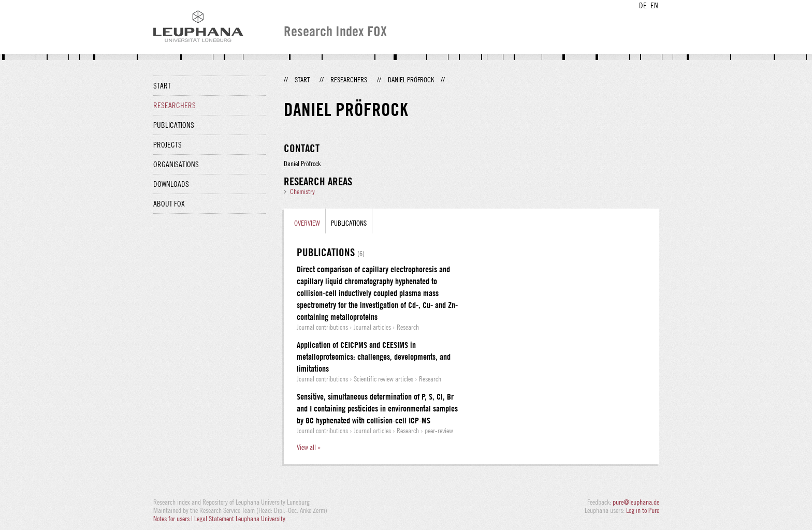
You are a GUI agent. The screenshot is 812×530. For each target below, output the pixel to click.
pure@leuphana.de (636, 502)
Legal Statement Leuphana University (240, 519)
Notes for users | (174, 519)
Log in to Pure (643, 510)
